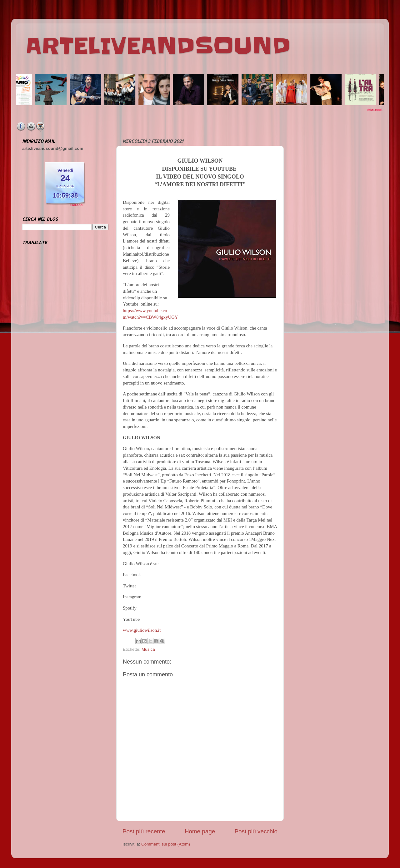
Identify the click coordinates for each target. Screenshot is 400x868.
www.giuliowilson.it (142, 630)
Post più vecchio (256, 831)
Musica (148, 649)
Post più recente (144, 831)
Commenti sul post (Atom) (166, 844)
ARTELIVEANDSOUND (158, 46)
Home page (200, 831)
